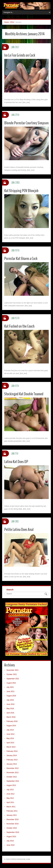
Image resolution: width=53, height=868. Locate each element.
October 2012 (12, 777)
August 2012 (11, 785)
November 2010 (13, 824)
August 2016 (11, 696)
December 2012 (13, 768)
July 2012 (10, 790)
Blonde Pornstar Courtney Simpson (26, 123)
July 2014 (10, 730)
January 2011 (12, 815)
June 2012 (10, 794)
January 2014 (12, 755)
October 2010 (12, 828)
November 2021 (13, 670)
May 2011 (10, 798)
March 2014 (11, 747)
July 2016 (10, 700)
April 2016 (10, 713)
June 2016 (10, 704)
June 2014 (10, 734)
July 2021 (10, 687)
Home (7, 22)
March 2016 (11, 717)
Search (10, 590)
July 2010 (10, 841)
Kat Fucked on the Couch (19, 326)
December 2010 (13, 819)
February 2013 (12, 760)
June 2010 (10, 845)
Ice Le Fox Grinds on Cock (20, 55)
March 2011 (11, 807)
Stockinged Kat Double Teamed (24, 394)
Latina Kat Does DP (16, 462)
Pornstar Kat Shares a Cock (21, 259)
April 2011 (10, 802)
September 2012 (13, 781)
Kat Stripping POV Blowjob (21, 191)
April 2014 (10, 743)
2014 (12, 22)
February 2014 (12, 751)
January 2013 (12, 764)
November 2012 (13, 773)
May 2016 (10, 709)
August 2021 (11, 683)
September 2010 (13, 832)
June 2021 (10, 691)
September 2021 (13, 679)
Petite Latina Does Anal (19, 530)
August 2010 (11, 837)
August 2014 (11, 726)
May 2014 (10, 738)
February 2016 (12, 721)
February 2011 (12, 811)
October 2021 (12, 674)
